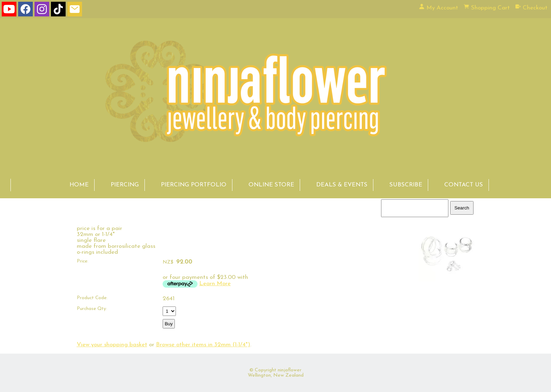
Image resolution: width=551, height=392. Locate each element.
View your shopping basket (112, 345)
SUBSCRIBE (406, 185)
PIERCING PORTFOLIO (194, 185)
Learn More (215, 284)
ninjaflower (290, 370)
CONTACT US (464, 185)
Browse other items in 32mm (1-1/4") (203, 345)
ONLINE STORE (271, 185)
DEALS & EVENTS (342, 185)
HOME (79, 185)
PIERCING (125, 185)
